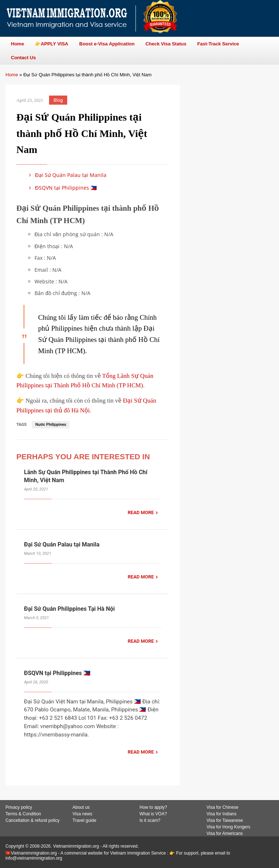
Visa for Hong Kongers (229, 827)
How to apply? (153, 807)
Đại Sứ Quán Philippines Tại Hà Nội (69, 609)
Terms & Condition (23, 814)
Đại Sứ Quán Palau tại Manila (66, 175)
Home (12, 75)
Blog (58, 100)
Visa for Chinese (223, 807)
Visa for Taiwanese (225, 820)
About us (81, 807)
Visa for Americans (225, 833)
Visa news (82, 814)
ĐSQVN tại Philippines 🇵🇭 (62, 188)
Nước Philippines (51, 425)
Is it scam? (150, 820)
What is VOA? (153, 814)
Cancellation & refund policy (33, 820)
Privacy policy (19, 807)
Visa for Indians (222, 814)
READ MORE (141, 512)
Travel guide (85, 820)
